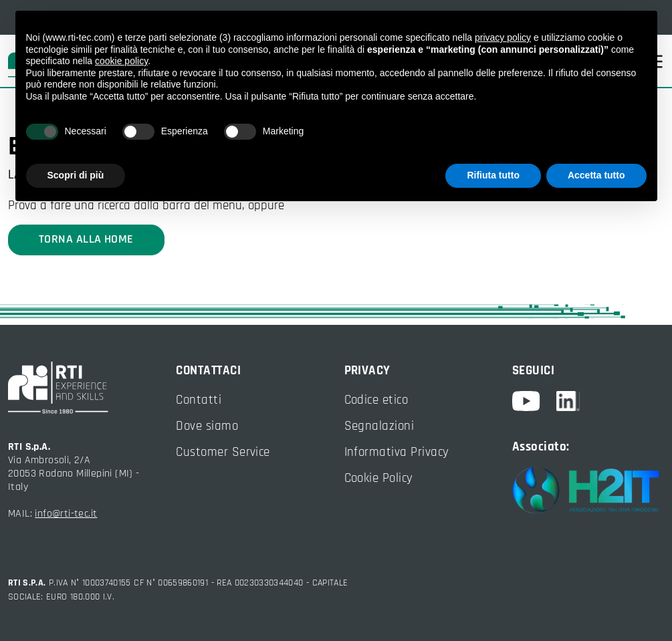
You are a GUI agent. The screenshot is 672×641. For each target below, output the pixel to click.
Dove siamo (207, 426)
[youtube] (534, 401)
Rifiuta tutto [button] (493, 175)
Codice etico (376, 400)
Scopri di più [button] (76, 175)
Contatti (199, 400)
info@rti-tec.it (66, 514)
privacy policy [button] (503, 37)
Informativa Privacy (397, 452)
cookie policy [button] (121, 61)
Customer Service (223, 452)
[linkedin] (568, 401)
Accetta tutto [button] (596, 175)
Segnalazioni (379, 426)
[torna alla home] (84, 388)
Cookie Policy (379, 478)
